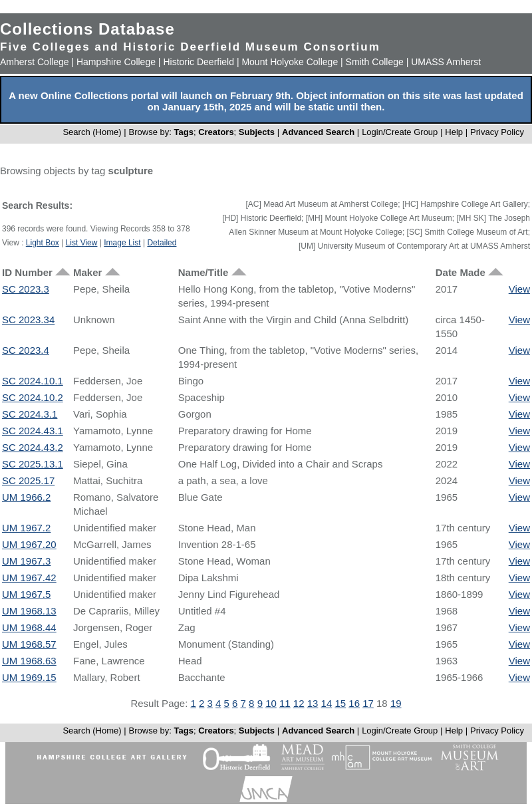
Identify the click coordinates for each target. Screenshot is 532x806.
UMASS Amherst (446, 62)
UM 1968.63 (29, 661)
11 (285, 703)
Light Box (43, 243)
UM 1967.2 (26, 528)
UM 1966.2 (26, 497)
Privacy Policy (497, 132)
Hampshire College (116, 62)
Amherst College (35, 62)
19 (396, 703)
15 (340, 703)
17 (368, 703)
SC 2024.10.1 (33, 381)
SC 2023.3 (26, 289)
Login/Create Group (401, 132)
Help (454, 132)
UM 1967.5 (26, 594)
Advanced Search (318, 132)
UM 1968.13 (29, 611)
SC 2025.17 (28, 480)
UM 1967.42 (29, 578)
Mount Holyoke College (290, 62)
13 (313, 703)
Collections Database (87, 29)
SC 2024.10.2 (33, 397)
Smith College (375, 62)
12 (299, 703)
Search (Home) (92, 132)
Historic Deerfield (199, 62)
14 (327, 703)
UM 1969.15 (29, 677)
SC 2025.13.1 (33, 464)
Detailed (162, 243)
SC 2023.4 (26, 350)
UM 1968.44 (29, 627)
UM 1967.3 (26, 561)
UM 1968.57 (29, 644)
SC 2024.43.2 (33, 447)
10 (271, 703)
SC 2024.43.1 (33, 431)
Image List (122, 243)
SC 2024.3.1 (30, 414)
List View (82, 243)
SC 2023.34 (28, 320)
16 (354, 703)
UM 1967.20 (29, 544)
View (519, 289)
